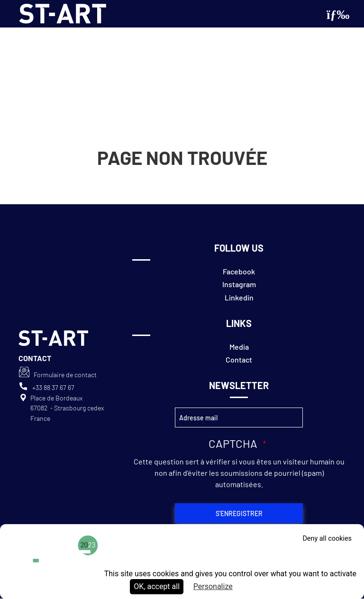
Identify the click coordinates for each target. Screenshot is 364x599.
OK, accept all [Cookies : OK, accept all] (157, 586)
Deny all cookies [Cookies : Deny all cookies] (327, 539)
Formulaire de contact (65, 375)
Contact (239, 359)
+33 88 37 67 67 (53, 387)
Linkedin (239, 297)
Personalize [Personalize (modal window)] (213, 586)
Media (239, 347)
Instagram (239, 284)
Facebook (239, 271)
